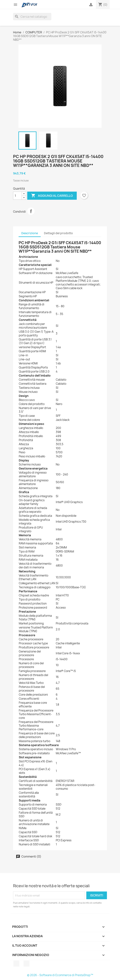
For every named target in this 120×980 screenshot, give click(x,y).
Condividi (31, 211)
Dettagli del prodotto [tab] (58, 233)
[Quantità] (17, 196)
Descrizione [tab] (30, 233)
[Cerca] (32, 17)
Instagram (27, 964)
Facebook (16, 964)
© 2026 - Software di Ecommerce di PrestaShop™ (60, 975)
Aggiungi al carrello (52, 196)
